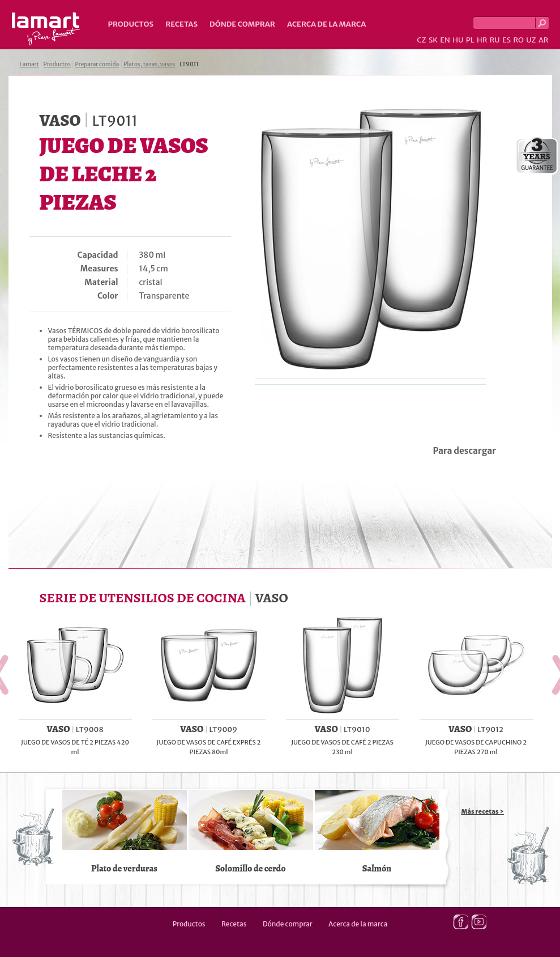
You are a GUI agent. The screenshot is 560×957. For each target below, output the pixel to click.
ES (506, 40)
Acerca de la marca (326, 24)
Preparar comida (97, 64)
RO (518, 40)
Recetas (181, 24)
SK (433, 40)
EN (445, 40)
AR (544, 40)
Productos (131, 24)
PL (470, 40)
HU (458, 40)
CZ (421, 40)
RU (495, 40)
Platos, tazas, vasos (149, 64)
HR (482, 40)
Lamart (46, 29)
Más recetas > (483, 811)
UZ (531, 40)
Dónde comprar (242, 24)
